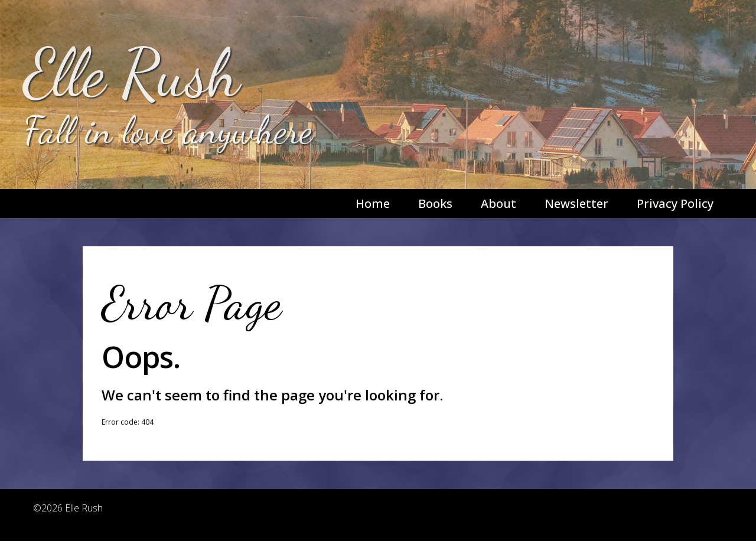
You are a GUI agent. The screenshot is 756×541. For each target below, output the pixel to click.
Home (373, 203)
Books (435, 203)
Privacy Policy (675, 203)
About (498, 203)
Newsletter (576, 203)
